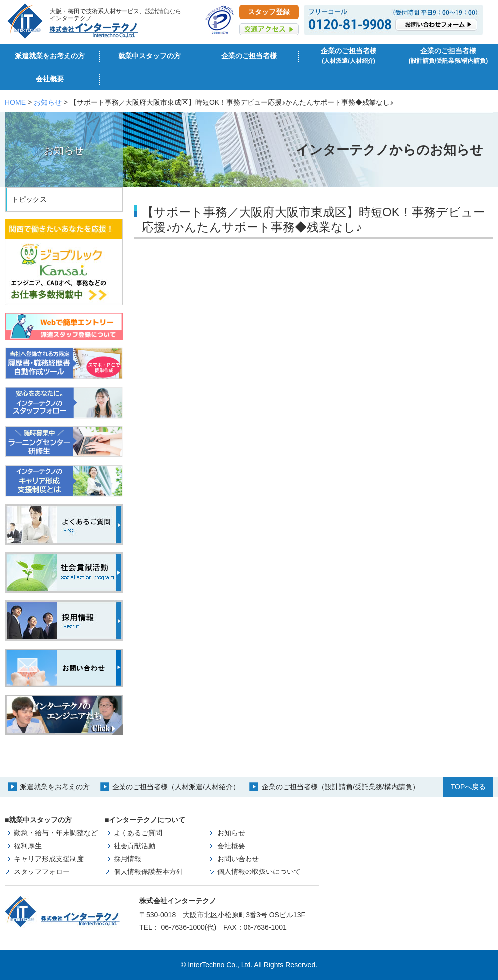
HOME (15, 102)
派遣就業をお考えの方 (50, 56)
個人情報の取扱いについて (259, 871)
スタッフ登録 (269, 12)
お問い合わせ (238, 859)
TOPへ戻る (468, 787)
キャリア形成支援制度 (49, 859)
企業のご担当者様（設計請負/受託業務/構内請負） (341, 787)
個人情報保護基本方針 (148, 871)
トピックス (29, 199)
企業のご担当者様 (249, 56)
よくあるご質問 (138, 833)
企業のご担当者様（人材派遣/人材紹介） (176, 787)
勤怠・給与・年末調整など (56, 833)
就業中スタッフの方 (149, 56)
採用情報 (127, 859)
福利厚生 (28, 846)
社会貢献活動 (134, 846)
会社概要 (50, 79)
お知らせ (48, 102)
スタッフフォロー (42, 871)
